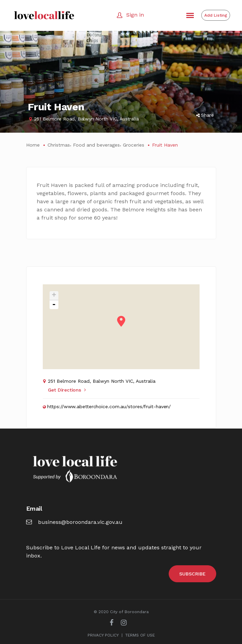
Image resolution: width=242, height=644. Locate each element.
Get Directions (67, 390)
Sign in (135, 15)
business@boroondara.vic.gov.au (74, 522)
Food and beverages (96, 145)
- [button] (54, 305)
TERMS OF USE (140, 635)
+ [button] (54, 296)
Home (33, 145)
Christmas (59, 145)
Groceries (134, 145)
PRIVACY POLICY (103, 635)
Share (205, 115)
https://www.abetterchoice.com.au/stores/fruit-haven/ (109, 406)
